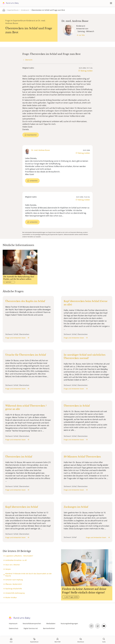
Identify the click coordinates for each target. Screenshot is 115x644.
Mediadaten (51, 623)
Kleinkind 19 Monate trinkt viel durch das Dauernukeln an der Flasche (29, 575)
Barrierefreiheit (49, 628)
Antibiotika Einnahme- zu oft (16, 560)
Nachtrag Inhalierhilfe (14, 589)
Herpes (8, 569)
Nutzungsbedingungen (69, 623)
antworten (34, 181)
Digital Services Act (31, 628)
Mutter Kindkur (11, 597)
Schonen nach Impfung (14, 580)
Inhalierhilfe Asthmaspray (15, 593)
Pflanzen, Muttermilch (14, 584)
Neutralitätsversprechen (32, 623)
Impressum (13, 623)
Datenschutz (14, 628)
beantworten (32, 135)
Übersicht (29, 60)
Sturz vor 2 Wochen (13, 565)
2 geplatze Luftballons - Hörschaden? (19, 556)
